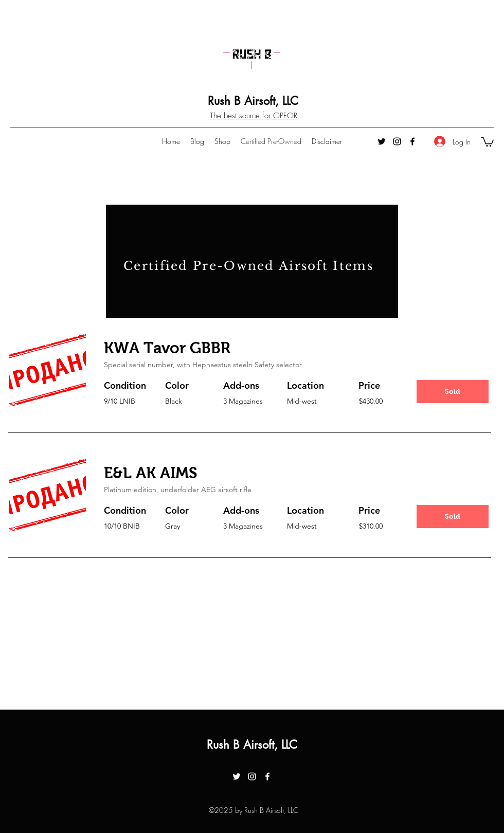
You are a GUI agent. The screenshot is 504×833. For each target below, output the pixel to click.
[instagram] (397, 141)
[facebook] (412, 141)
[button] (488, 141)
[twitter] (382, 141)
